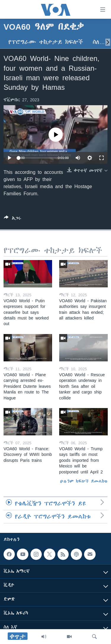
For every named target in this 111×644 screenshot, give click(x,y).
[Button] (13, 219)
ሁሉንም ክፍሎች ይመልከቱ (84, 481)
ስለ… (99, 42)
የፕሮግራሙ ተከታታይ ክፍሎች (46, 42)
